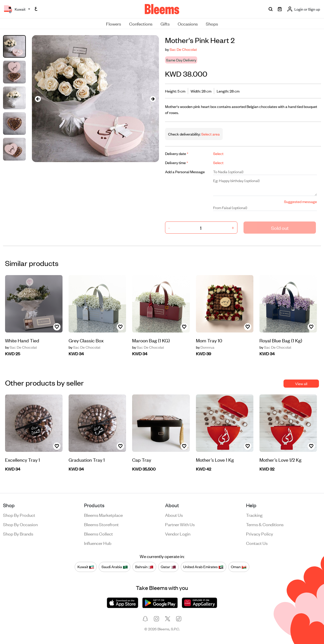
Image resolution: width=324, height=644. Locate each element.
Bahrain (144, 567)
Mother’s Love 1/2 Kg (280, 460)
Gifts (165, 24)
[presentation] (38, 99)
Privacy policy (260, 534)
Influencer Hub (98, 543)
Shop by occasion (20, 524)
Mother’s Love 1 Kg (215, 460)
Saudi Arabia (115, 567)
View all (301, 383)
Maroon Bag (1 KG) (151, 340)
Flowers (114, 24)
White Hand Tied (22, 340)
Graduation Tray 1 (87, 460)
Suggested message (300, 201)
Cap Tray (142, 460)
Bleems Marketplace (103, 515)
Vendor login (178, 534)
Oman (239, 567)
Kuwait (86, 567)
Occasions (188, 24)
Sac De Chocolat (183, 49)
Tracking (254, 515)
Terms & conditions (265, 524)
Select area (210, 134)
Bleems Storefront (101, 524)
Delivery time (177, 162)
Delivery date (177, 153)
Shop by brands (18, 534)
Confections (141, 24)
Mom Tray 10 (209, 340)
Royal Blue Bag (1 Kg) (281, 340)
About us (174, 515)
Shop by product (19, 515)
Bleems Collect (98, 534)
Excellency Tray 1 (23, 460)
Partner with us (180, 524)
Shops (212, 24)
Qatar (168, 567)
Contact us (257, 543)
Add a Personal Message (185, 172)
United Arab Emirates (203, 567)
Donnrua (205, 347)
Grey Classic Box (86, 340)
